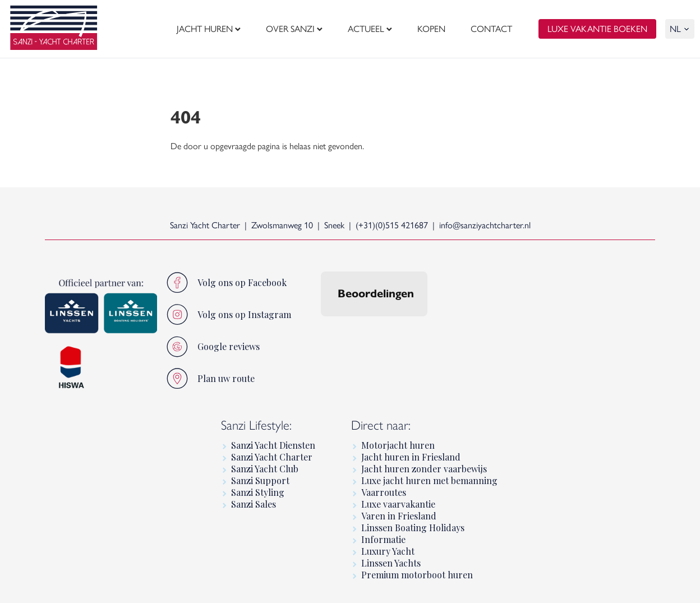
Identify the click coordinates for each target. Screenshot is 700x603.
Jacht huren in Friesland (411, 457)
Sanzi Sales (254, 504)
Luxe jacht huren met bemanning (429, 480)
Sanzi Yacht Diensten (273, 445)
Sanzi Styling (258, 492)
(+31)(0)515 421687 (392, 225)
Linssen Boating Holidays (413, 528)
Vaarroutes (384, 492)
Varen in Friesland (399, 516)
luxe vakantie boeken (597, 29)
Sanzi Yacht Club (265, 469)
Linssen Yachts (391, 563)
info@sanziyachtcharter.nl (485, 225)
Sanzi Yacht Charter (272, 457)
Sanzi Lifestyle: (256, 425)
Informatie (383, 539)
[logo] (54, 29)
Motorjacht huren (398, 445)
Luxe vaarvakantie (398, 504)
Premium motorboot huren (417, 575)
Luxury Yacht (388, 551)
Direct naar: (381, 425)
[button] (321, 328)
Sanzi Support (260, 480)
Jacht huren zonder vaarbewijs (424, 469)
